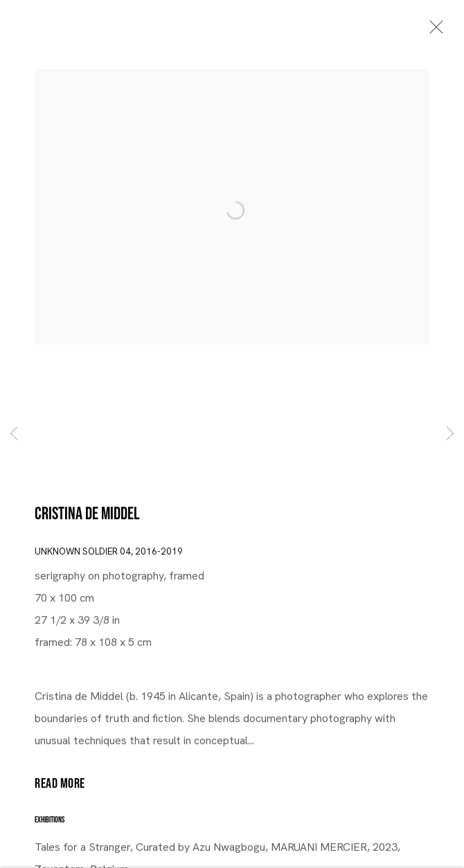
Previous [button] (14, 434)
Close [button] (433, 31)
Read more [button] (60, 785)
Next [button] (450, 434)
